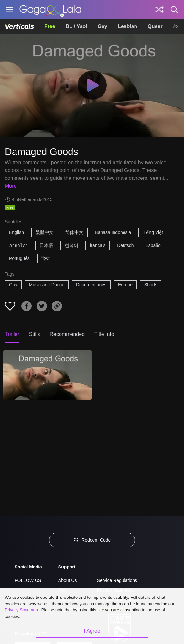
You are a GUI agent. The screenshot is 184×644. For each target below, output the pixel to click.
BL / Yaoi (76, 26)
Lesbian (127, 26)
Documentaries (91, 285)
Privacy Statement (22, 610)
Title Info (104, 334)
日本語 (46, 245)
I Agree (92, 631)
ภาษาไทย (18, 245)
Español (153, 245)
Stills (35, 334)
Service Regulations (117, 580)
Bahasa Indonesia (113, 232)
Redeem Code (92, 540)
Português (19, 258)
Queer (155, 26)
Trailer (12, 334)
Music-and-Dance (47, 285)
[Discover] (159, 10)
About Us (68, 580)
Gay (103, 26)
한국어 (71, 245)
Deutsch (125, 245)
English (16, 232)
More (11, 186)
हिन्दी (46, 258)
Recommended (67, 334)
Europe (125, 285)
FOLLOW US (28, 580)
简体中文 (74, 232)
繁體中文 (45, 232)
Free (50, 26)
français (97, 245)
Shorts (151, 285)
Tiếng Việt (153, 232)
